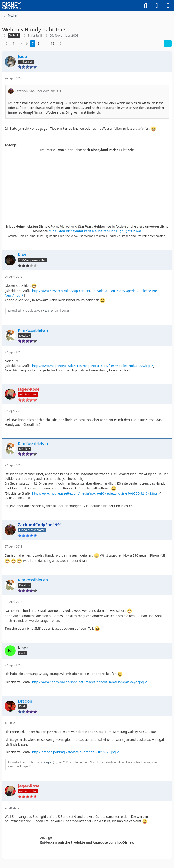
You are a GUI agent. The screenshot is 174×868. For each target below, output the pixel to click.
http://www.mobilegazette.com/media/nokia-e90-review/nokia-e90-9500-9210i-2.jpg (94, 493)
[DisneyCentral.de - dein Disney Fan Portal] (12, 6)
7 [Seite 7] (33, 43)
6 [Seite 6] (27, 43)
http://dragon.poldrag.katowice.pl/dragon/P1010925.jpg (74, 752)
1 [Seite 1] (14, 43)
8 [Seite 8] (39, 43)
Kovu (46, 311)
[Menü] (168, 6)
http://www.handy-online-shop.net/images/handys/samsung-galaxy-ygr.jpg (88, 682)
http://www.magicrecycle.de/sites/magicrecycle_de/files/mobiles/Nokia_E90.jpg (91, 366)
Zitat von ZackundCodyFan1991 (38, 91)
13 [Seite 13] (53, 43)
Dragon (48, 762)
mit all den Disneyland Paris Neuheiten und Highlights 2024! (95, 231)
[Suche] (145, 6)
